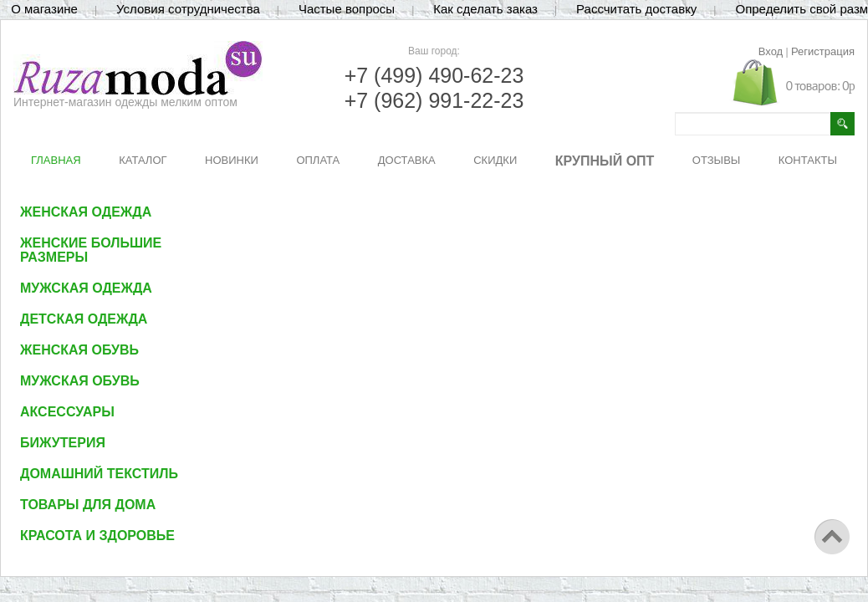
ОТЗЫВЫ (716, 160)
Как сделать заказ (485, 9)
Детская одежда (84, 319)
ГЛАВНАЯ (56, 160)
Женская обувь (79, 350)
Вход (771, 51)
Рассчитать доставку (636, 9)
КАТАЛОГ (143, 160)
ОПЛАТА (318, 160)
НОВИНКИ (232, 160)
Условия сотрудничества (188, 9)
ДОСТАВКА (407, 160)
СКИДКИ (495, 160)
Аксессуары (67, 412)
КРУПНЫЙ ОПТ (605, 161)
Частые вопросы (347, 9)
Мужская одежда (86, 288)
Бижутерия (63, 443)
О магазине (44, 9)
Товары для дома (88, 505)
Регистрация (823, 51)
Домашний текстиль (99, 474)
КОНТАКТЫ (808, 160)
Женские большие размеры (91, 250)
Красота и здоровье (97, 536)
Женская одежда (86, 212)
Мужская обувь (80, 381)
